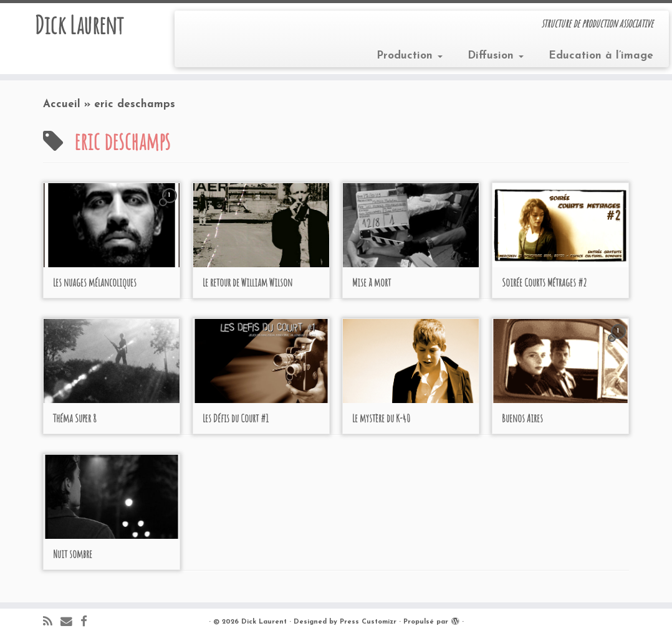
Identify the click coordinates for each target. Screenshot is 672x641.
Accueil (62, 104)
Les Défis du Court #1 (236, 418)
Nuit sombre (73, 554)
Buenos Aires (522, 418)
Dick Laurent (79, 25)
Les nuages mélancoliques (95, 282)
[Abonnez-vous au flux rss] (52, 623)
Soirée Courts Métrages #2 (544, 282)
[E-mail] (70, 623)
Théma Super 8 (75, 418)
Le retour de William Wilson (247, 282)
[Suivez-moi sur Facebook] (88, 623)
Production (410, 56)
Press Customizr (368, 622)
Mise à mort (372, 282)
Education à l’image (601, 56)
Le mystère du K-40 (381, 418)
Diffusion (496, 56)
